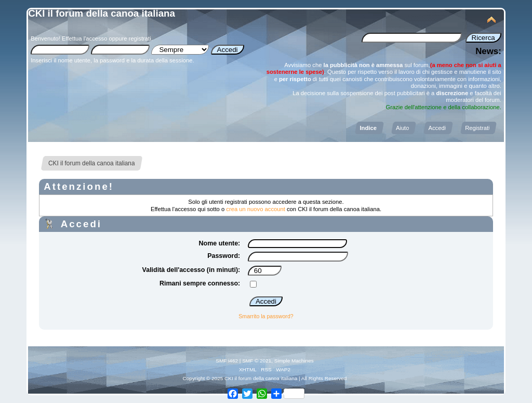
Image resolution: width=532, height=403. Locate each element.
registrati (140, 38)
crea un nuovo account (256, 209)
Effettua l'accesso (84, 38)
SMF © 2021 (257, 361)
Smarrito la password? (266, 316)
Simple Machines (294, 361)
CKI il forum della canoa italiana (102, 13)
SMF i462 (227, 361)
